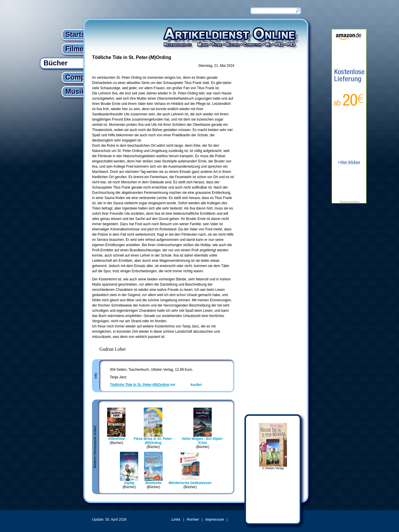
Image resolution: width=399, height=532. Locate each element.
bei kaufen (156, 385)
